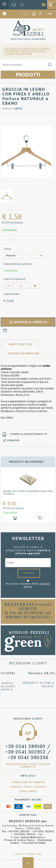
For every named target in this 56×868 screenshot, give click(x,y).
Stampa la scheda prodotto (29, 434)
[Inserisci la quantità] (22, 286)
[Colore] (23, 256)
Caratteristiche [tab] (20, 344)
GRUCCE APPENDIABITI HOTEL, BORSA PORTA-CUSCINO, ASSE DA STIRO (27, 51)
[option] (27, 151)
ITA (50, 14)
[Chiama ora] (14, 5)
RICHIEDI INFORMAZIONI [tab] (24, 353)
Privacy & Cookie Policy (20, 840)
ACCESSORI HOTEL (29, 49)
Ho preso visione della (28, 585)
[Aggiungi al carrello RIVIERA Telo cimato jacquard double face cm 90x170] (15, 518)
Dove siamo (28, 791)
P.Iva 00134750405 (34, 843)
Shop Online (11, 49)
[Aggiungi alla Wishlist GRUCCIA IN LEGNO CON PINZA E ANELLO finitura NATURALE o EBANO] (5, 331)
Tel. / (28, 833)
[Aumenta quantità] (35, 286)
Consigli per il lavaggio (28, 787)
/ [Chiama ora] (28, 752)
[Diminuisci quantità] (8, 286)
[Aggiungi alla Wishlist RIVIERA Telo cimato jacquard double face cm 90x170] (41, 518)
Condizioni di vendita (28, 782)
